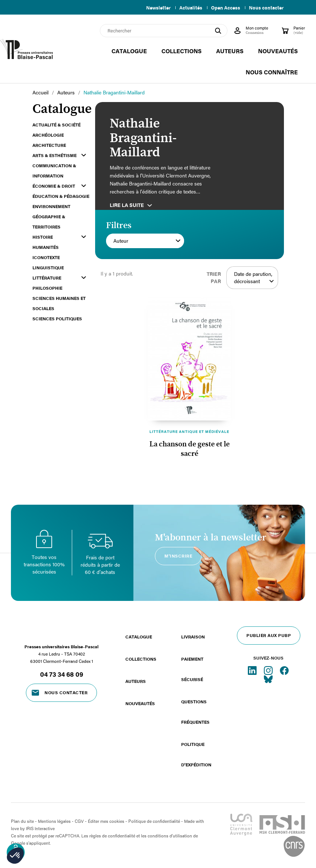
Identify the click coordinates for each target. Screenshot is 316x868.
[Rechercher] (164, 31)
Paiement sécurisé (192, 669)
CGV (79, 821)
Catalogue (139, 637)
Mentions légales (54, 821)
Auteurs (136, 681)
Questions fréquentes (195, 712)
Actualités (188, 8)
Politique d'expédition (196, 754)
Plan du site (22, 821)
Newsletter (154, 8)
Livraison (193, 637)
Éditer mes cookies (106, 821)
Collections (141, 659)
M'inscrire (178, 556)
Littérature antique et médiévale (189, 431)
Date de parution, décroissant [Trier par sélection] (254, 278)
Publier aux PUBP (269, 635)
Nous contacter (266, 8)
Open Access (224, 8)
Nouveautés (140, 703)
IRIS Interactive (40, 828)
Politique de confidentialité (154, 821)
